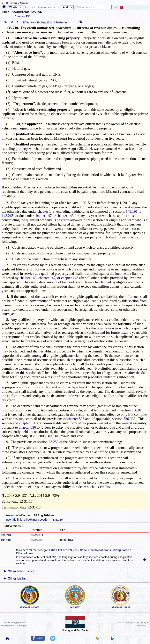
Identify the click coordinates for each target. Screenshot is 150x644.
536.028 (129, 419)
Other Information (22, 571)
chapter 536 (76, 419)
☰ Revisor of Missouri (16, 3)
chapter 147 (43, 216)
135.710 (6, 535)
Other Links (17, 578)
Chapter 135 (22, 16)
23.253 (53, 442)
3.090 (53, 557)
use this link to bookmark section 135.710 (34, 520)
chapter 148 (65, 216)
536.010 (138, 410)
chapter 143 (46, 211)
